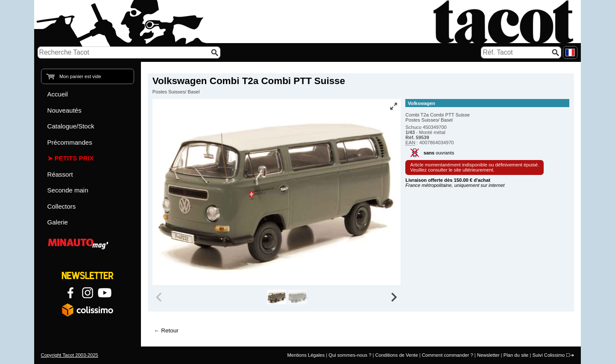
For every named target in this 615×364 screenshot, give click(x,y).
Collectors (62, 206)
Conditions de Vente (396, 355)
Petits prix (74, 158)
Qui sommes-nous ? (350, 355)
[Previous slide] (160, 297)
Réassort (60, 174)
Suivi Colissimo (548, 355)
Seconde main (68, 190)
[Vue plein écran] (393, 106)
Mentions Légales (306, 355)
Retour (170, 331)
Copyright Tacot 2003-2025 (70, 355)
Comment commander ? (448, 355)
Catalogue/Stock (71, 126)
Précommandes (70, 142)
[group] (277, 297)
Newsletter (488, 355)
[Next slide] (394, 297)
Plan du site (516, 355)
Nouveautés (64, 110)
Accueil (58, 94)
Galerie (58, 222)
